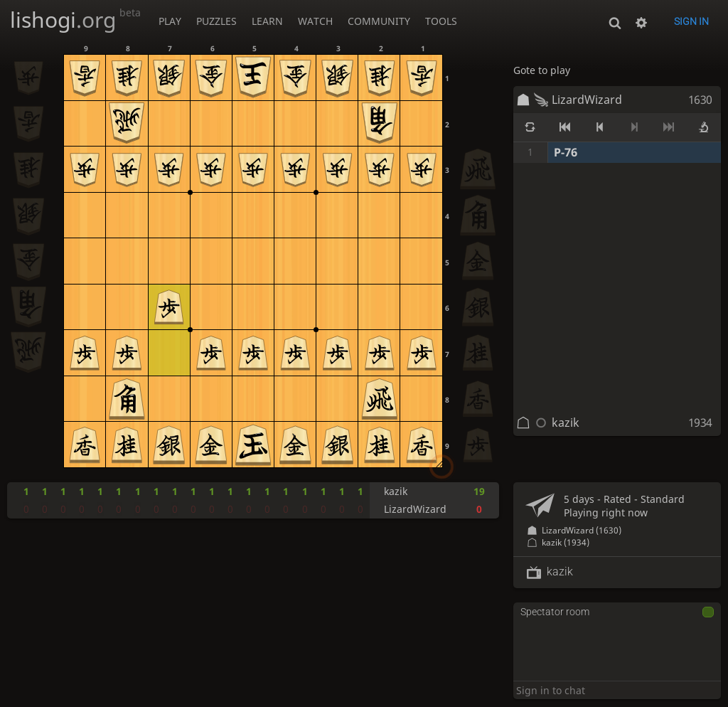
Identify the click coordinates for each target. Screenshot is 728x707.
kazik (566, 422)
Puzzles (216, 21)
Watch (315, 21)
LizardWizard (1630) (582, 530)
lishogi (75, 20)
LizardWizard (587, 100)
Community (379, 21)
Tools (441, 21)
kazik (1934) (566, 542)
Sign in (691, 21)
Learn (267, 21)
